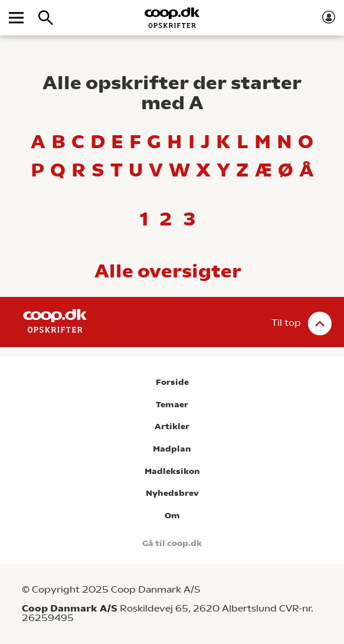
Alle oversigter (168, 271)
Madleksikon (172, 471)
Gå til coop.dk (172, 543)
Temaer (172, 405)
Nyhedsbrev (172, 493)
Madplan (172, 449)
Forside (172, 382)
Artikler (172, 426)
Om (172, 516)
